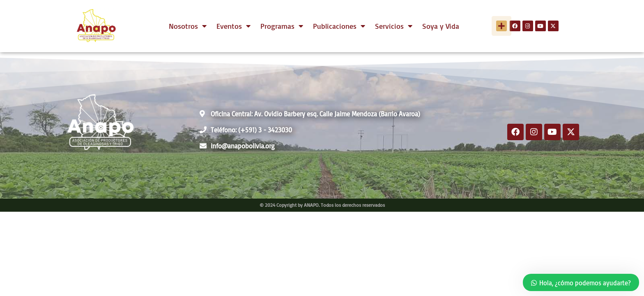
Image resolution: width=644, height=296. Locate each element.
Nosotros (188, 26)
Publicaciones (339, 26)
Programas (282, 26)
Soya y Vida (441, 26)
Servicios (394, 26)
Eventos (233, 26)
